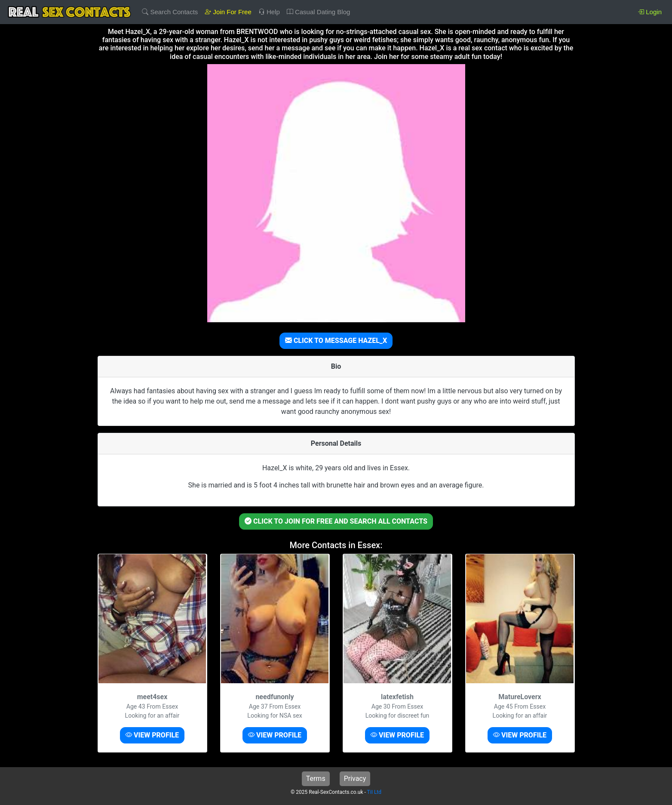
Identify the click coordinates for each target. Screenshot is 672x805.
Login (650, 12)
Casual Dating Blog (319, 12)
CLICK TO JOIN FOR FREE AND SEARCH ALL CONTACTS (336, 521)
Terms (316, 779)
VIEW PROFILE (152, 735)
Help (269, 12)
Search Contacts (170, 12)
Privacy (355, 779)
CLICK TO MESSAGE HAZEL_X (336, 341)
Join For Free (228, 12)
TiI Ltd (374, 792)
